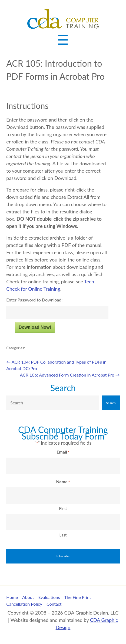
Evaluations (49, 597)
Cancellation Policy (24, 604)
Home (12, 597)
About (28, 597)
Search (63, 388)
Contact (54, 604)
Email (63, 452)
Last (63, 535)
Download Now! (35, 327)
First (63, 508)
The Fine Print (78, 597)
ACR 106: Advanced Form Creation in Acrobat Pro (70, 375)
